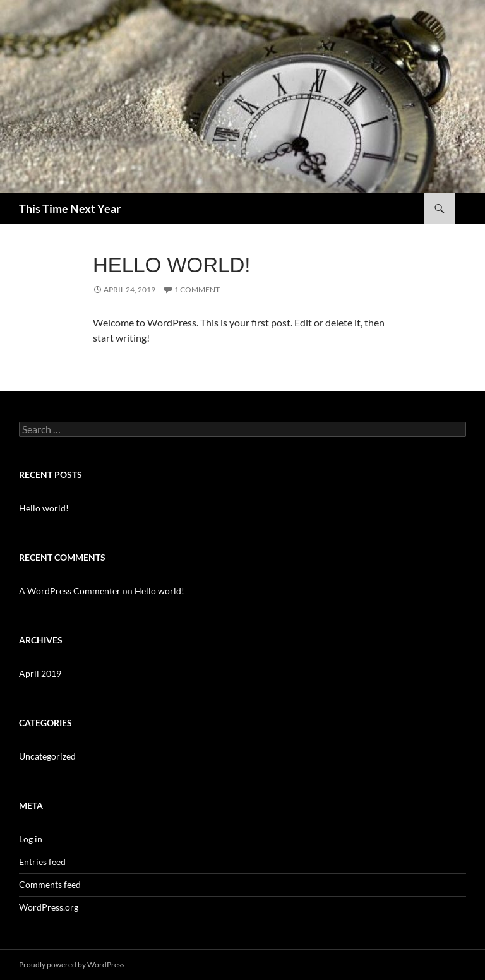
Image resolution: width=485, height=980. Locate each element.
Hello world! (171, 265)
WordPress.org (49, 907)
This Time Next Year (70, 208)
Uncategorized (47, 756)
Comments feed (50, 884)
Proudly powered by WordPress (72, 965)
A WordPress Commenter (70, 591)
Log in (31, 839)
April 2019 (40, 673)
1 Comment (197, 290)
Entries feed (42, 862)
